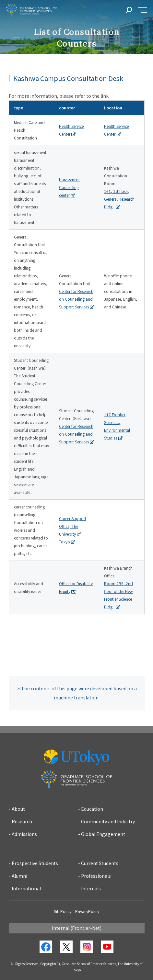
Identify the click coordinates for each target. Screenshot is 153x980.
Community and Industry (108, 821)
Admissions (24, 834)
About (18, 809)
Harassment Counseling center (69, 187)
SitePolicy (63, 911)
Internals (91, 888)
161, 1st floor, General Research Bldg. (119, 199)
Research (22, 821)
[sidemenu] (142, 10)
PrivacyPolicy (87, 911)
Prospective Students (35, 863)
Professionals (96, 876)
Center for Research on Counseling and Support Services (76, 299)
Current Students (100, 863)
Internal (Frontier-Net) (77, 928)
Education (92, 809)
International (26, 888)
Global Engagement (103, 834)
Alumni (19, 876)
